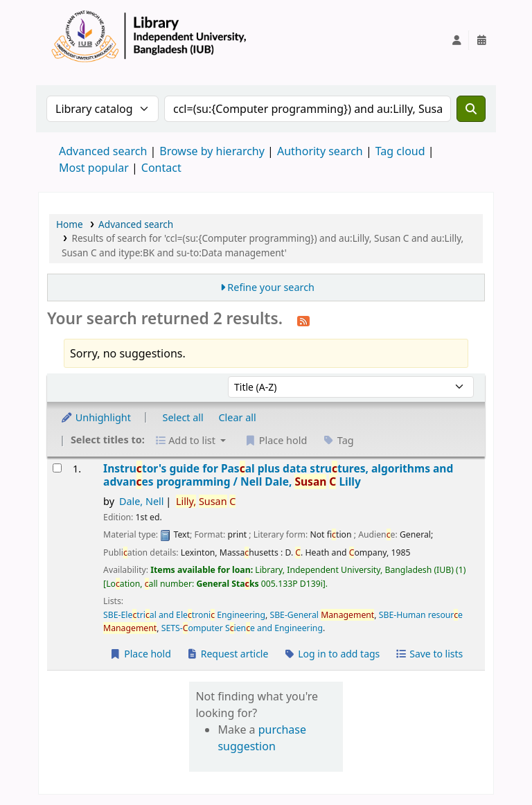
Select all (183, 417)
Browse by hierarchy (212, 151)
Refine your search (271, 287)
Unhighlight (96, 417)
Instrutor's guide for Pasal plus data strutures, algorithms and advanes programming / (278, 476)
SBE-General (322, 615)
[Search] (471, 109)
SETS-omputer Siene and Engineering (242, 628)
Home (70, 224)
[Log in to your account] (456, 40)
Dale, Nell (142, 501)
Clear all (238, 417)
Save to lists (429, 654)
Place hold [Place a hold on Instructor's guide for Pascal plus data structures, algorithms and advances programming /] (140, 654)
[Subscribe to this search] (303, 320)
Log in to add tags (331, 654)
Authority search (320, 151)
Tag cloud (400, 151)
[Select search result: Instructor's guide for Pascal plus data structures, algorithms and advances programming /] (57, 468)
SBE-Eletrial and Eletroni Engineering (184, 615)
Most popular (94, 168)
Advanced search (103, 151)
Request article (228, 654)
